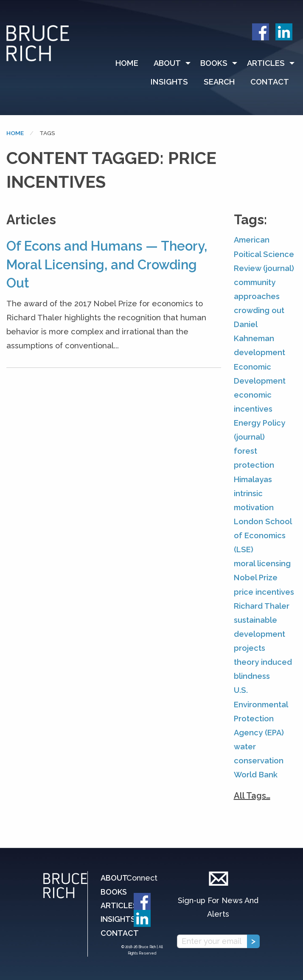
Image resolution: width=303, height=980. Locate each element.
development (260, 352)
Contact (270, 82)
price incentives (264, 592)
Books (214, 63)
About (167, 63)
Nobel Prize (256, 578)
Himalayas (253, 479)
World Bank (256, 775)
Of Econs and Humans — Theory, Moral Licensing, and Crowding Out (107, 264)
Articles (266, 63)
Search (219, 82)
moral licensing (262, 563)
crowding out (259, 310)
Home (127, 63)
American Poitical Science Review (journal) (264, 254)
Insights (169, 82)
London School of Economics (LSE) (263, 535)
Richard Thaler (262, 606)
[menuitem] (131, 63)
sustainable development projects (260, 634)
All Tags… (252, 796)
